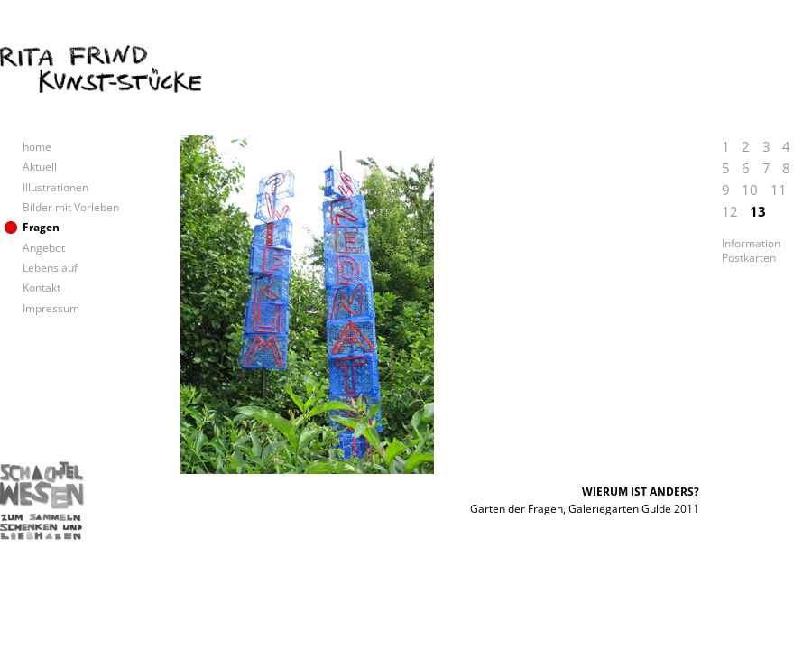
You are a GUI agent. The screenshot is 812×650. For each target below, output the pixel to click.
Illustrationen (55, 187)
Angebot (44, 248)
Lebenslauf (50, 268)
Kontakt (42, 288)
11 (779, 190)
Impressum (51, 308)
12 (730, 211)
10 (750, 190)
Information (751, 244)
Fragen (41, 227)
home (37, 147)
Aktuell (40, 167)
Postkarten (749, 258)
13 (758, 211)
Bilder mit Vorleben (71, 207)
